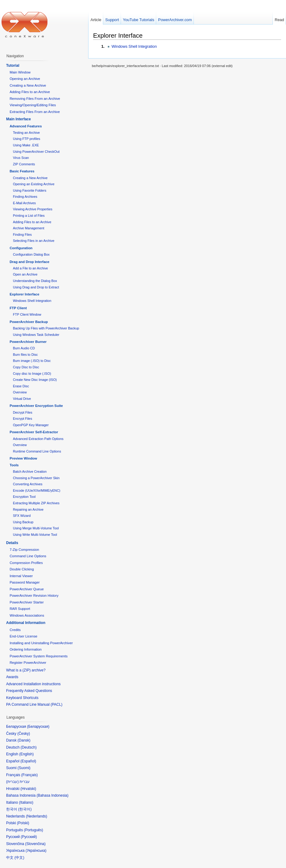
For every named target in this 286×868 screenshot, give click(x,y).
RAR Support (20, 609)
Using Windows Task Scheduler (36, 335)
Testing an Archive (26, 133)
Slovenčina (35, 844)
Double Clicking (22, 569)
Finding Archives (25, 197)
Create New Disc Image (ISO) (35, 380)
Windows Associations (27, 615)
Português (34, 830)
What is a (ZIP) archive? (26, 670)
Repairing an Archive (28, 509)
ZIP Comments (24, 164)
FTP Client (18, 308)
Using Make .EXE (26, 145)
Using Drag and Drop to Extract (36, 287)
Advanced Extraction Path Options (38, 439)
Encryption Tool (24, 497)
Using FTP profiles (26, 139)
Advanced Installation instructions (33, 684)
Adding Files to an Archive (30, 92)
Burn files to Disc (25, 355)
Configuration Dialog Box (31, 254)
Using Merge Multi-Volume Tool (36, 528)
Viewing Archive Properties (33, 209)
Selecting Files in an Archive (34, 241)
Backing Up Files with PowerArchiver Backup (46, 328)
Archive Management (28, 228)
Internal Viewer (21, 576)
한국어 (25, 809)
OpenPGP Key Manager (31, 425)
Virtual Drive (22, 399)
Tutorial (13, 66)
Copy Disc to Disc (26, 367)
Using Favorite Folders (30, 190)
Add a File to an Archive (30, 268)
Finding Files (22, 235)
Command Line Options (28, 556)
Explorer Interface (118, 35)
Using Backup (23, 522)
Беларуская (38, 727)
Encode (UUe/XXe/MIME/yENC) (37, 490)
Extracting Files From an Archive (35, 112)
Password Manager (24, 582)
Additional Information (26, 623)
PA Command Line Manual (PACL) (34, 705)
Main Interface (19, 119)
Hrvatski (28, 789)
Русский (29, 837)
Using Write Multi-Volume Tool (35, 535)
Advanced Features (26, 126)
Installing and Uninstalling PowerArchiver (41, 643)
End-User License (23, 636)
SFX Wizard (22, 516)
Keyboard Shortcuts (22, 698)
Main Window (20, 72)
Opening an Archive (25, 79)
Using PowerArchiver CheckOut (36, 152)
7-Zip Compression (24, 550)
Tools (14, 465)
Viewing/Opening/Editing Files (33, 105)
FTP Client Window (27, 314)
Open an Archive (25, 274)
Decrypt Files (23, 412)
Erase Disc (21, 386)
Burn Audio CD (24, 348)
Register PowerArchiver (28, 663)
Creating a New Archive (28, 85)
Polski (23, 823)
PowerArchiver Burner (28, 342)
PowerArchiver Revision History (34, 596)
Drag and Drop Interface (29, 262)
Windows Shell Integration (134, 46)
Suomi (24, 768)
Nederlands (37, 816)
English (26, 754)
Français (29, 775)
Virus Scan (21, 158)
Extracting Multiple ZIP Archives (36, 503)
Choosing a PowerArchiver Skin (36, 478)
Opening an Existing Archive (34, 184)
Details (12, 543)
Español (28, 761)
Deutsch (28, 747)
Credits (15, 630)
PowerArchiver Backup (29, 322)
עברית (12, 782)
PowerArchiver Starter (26, 602)
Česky (24, 734)
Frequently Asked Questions (29, 691)
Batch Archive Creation (30, 472)
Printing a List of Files (29, 216)
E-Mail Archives (24, 203)
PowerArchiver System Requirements (38, 656)
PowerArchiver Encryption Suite (36, 406)
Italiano (26, 802)
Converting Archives (28, 484)
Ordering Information (25, 649)
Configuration (21, 248)
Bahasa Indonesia (52, 795)
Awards (12, 677)
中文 (19, 858)
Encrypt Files (23, 419)
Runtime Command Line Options (37, 451)
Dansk (24, 740)
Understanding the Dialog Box (35, 281)
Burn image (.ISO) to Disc (32, 361)
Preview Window (23, 458)
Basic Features (22, 171)
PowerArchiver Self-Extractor (34, 432)
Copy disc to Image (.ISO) (32, 374)
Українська (36, 851)
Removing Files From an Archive (35, 99)
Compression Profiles (26, 563)
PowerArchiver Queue (26, 589)
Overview (20, 392)
